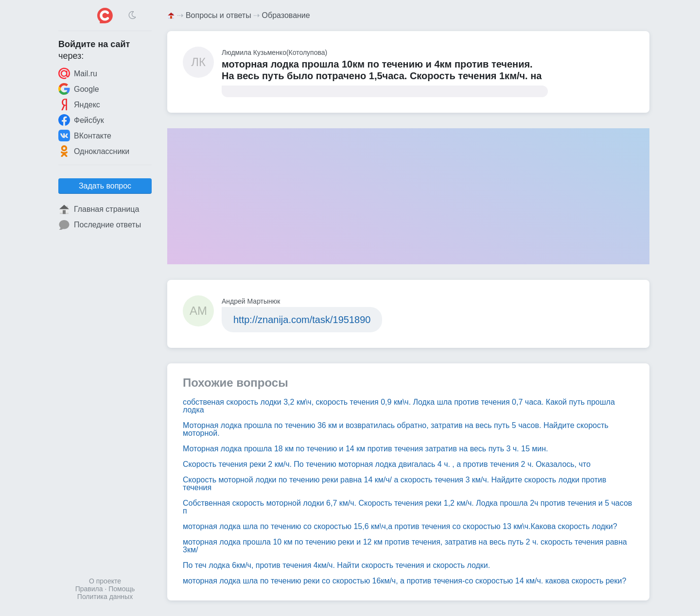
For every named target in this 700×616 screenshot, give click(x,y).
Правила (89, 589)
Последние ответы (100, 225)
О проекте (105, 581)
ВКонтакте (85, 136)
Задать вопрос (105, 186)
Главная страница (99, 209)
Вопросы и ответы (219, 15)
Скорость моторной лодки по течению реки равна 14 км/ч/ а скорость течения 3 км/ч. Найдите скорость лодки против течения (394, 484)
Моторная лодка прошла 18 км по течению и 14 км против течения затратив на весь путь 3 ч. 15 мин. (365, 449)
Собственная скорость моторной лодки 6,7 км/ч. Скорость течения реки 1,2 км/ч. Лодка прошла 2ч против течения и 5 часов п (407, 507)
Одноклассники (94, 151)
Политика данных (105, 597)
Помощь (122, 589)
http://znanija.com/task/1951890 (302, 320)
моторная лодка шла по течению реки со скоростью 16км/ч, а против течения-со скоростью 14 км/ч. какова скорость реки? (404, 581)
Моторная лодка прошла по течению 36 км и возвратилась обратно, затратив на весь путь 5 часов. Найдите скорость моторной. (396, 429)
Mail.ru (78, 73)
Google (79, 89)
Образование (286, 15)
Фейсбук (81, 120)
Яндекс (79, 104)
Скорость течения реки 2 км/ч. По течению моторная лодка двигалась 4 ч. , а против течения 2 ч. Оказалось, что (387, 464)
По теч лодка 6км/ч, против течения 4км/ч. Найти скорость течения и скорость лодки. (336, 565)
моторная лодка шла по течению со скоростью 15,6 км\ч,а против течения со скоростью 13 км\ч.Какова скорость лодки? (400, 526)
